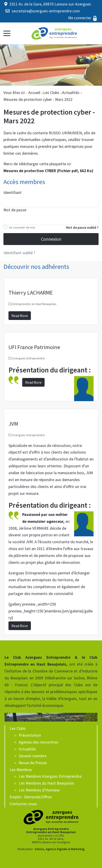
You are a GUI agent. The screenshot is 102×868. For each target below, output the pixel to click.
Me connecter (83, 18)
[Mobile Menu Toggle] (7, 33)
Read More (20, 316)
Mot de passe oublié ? (82, 227)
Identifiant (12, 193)
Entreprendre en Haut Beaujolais (34, 304)
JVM (13, 424)
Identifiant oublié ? (19, 253)
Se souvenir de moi (22, 227)
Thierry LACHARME (31, 293)
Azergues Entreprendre (29, 358)
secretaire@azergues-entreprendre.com (46, 11)
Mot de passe (15, 210)
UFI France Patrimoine (34, 347)
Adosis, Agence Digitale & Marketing (60, 849)
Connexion (51, 239)
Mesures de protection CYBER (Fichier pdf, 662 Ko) (48, 171)
